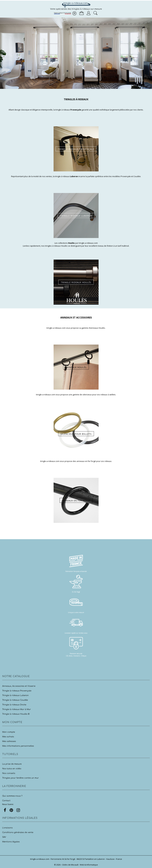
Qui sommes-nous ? (12, 796)
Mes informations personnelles (18, 746)
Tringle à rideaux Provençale (17, 691)
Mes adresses (9, 741)
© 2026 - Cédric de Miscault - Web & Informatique (76, 865)
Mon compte (9, 732)
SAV (4, 837)
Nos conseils (9, 773)
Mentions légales (11, 842)
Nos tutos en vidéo (12, 769)
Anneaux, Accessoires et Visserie (19, 686)
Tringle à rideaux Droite (14, 705)
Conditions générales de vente (18, 832)
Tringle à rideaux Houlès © (16, 714)
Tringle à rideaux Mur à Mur (17, 709)
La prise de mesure (12, 764)
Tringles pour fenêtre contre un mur (20, 778)
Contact (6, 801)
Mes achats (8, 737)
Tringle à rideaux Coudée (15, 700)
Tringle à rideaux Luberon (15, 695)
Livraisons (7, 828)
